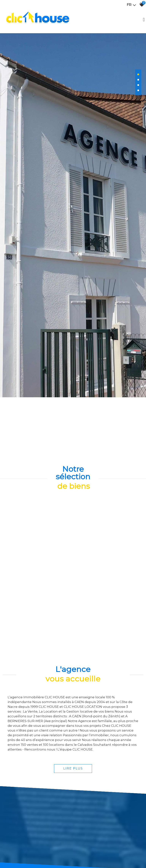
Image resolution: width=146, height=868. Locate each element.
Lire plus (73, 819)
